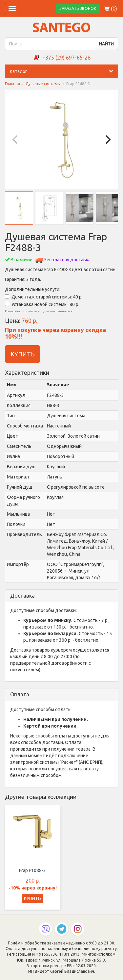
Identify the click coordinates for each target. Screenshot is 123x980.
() (111, 9)
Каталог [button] (64, 71)
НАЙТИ (106, 44)
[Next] (107, 140)
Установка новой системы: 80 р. (42, 304)
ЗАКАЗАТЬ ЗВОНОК (78, 8)
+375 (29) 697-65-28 (66, 58)
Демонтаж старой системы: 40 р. (44, 297)
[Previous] (16, 140)
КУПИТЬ (22, 354)
